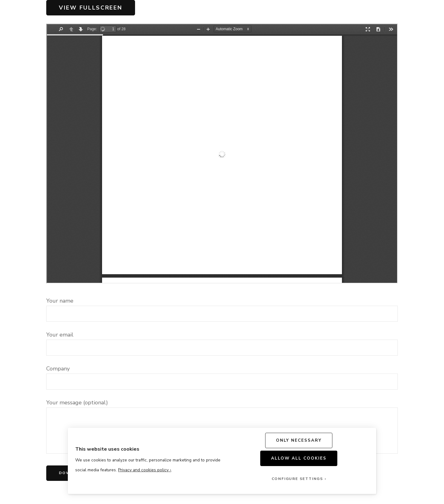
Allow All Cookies (299, 458)
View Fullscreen (91, 8)
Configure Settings (297, 479)
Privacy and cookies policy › (145, 470)
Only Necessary (299, 440)
